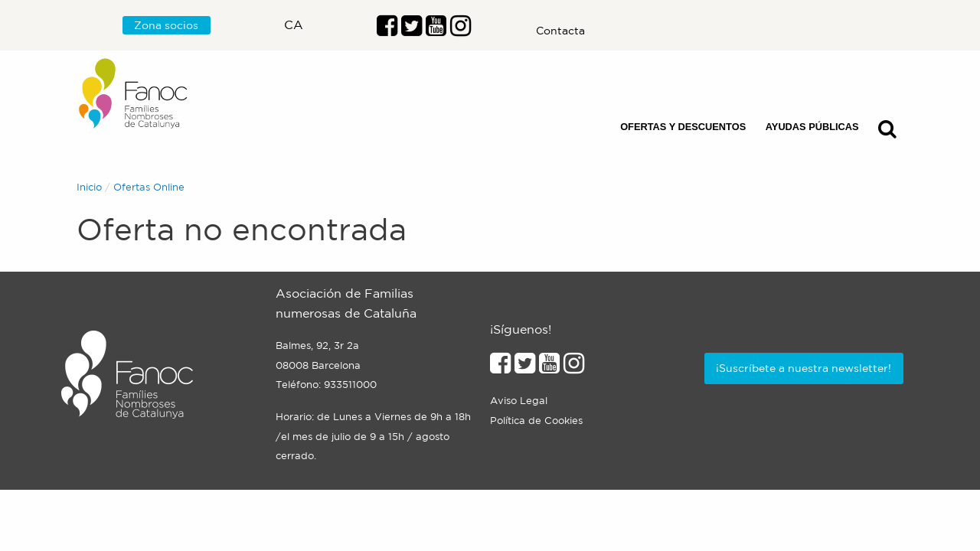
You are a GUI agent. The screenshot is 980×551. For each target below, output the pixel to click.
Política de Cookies (536, 421)
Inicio (89, 187)
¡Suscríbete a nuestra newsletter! (804, 368)
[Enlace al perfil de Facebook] (387, 30)
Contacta (560, 31)
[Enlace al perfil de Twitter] (412, 30)
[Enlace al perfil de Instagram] (574, 367)
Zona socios (166, 25)
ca (294, 24)
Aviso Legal (519, 401)
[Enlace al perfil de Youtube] (436, 30)
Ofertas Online (149, 187)
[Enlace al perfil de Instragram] (461, 30)
